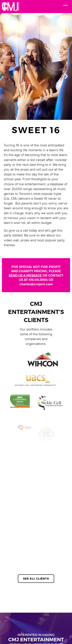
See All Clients (36, 579)
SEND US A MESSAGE (25, 276)
